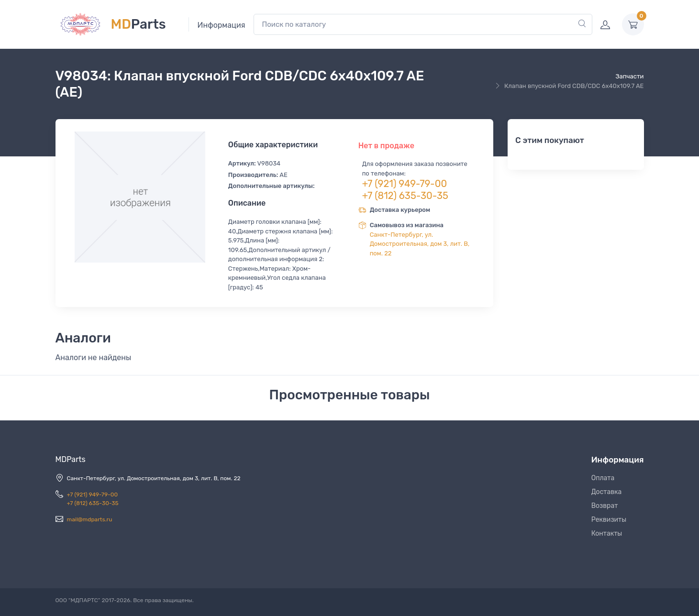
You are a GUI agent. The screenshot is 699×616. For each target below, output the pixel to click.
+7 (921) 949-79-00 (405, 184)
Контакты (607, 533)
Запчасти (629, 76)
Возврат (605, 506)
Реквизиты (609, 520)
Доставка (607, 492)
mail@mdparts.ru (90, 519)
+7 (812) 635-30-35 (405, 196)
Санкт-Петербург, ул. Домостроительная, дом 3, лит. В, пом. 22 (420, 244)
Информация (222, 25)
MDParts (71, 459)
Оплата (603, 478)
